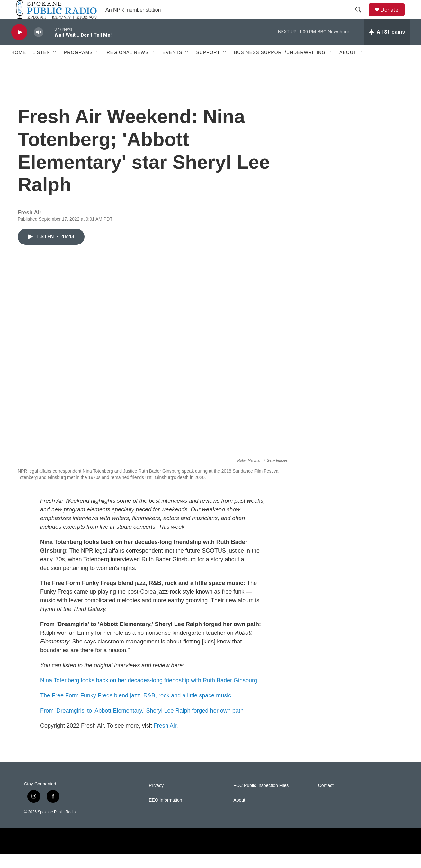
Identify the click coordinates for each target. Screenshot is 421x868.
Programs (78, 67)
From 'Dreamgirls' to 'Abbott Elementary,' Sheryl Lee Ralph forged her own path (142, 725)
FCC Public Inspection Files (261, 800)
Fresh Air (165, 740)
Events (172, 67)
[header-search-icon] (361, 17)
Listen (41, 67)
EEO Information (166, 815)
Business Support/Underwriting (280, 67)
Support (208, 67)
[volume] (39, 47)
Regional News (128, 67)
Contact (326, 800)
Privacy (156, 800)
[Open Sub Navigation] (55, 67)
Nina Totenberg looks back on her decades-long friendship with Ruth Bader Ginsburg (149, 695)
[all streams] (387, 47)
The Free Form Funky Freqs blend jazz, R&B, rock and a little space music (136, 710)
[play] (19, 47)
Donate (393, 17)
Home (19, 67)
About (348, 67)
